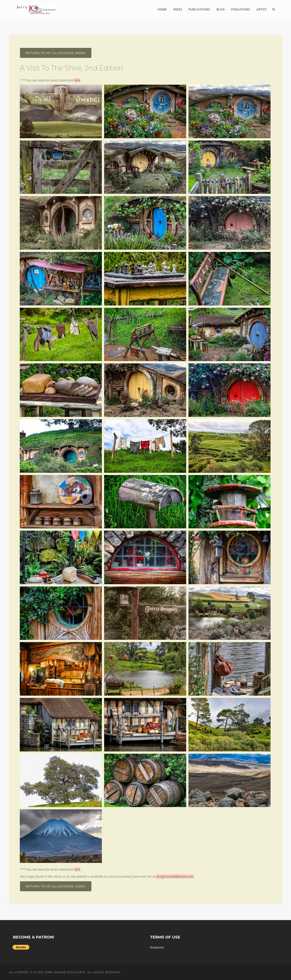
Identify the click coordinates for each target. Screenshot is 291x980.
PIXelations (241, 9)
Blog (221, 9)
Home (162, 9)
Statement (157, 947)
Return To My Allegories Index (56, 53)
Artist (262, 9)
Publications (199, 9)
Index (178, 9)
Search (274, 9)
